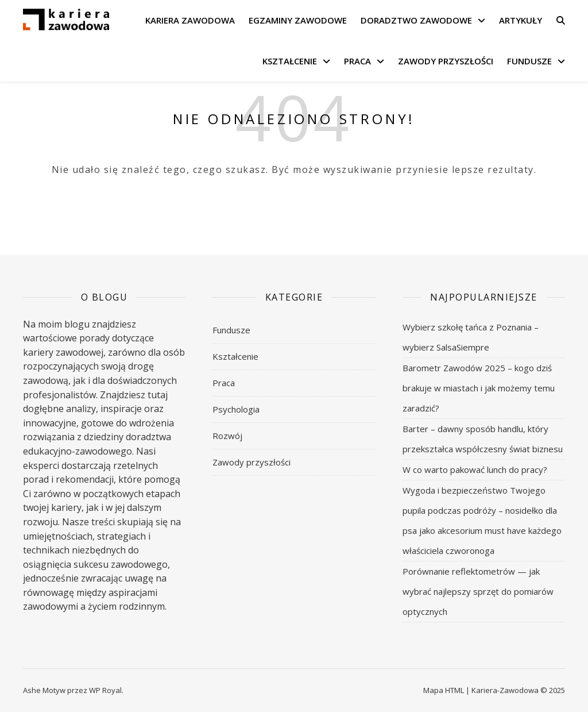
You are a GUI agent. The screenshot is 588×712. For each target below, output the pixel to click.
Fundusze (529, 61)
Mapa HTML (444, 690)
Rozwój (227, 436)
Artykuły (521, 20)
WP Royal (105, 690)
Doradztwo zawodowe (416, 20)
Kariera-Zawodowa (505, 690)
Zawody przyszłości (446, 61)
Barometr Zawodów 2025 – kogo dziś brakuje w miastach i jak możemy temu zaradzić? (479, 388)
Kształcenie (290, 61)
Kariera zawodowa (190, 20)
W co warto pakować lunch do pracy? (475, 469)
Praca (357, 61)
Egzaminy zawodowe (298, 20)
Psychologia (236, 409)
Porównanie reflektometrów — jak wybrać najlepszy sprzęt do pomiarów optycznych (478, 591)
